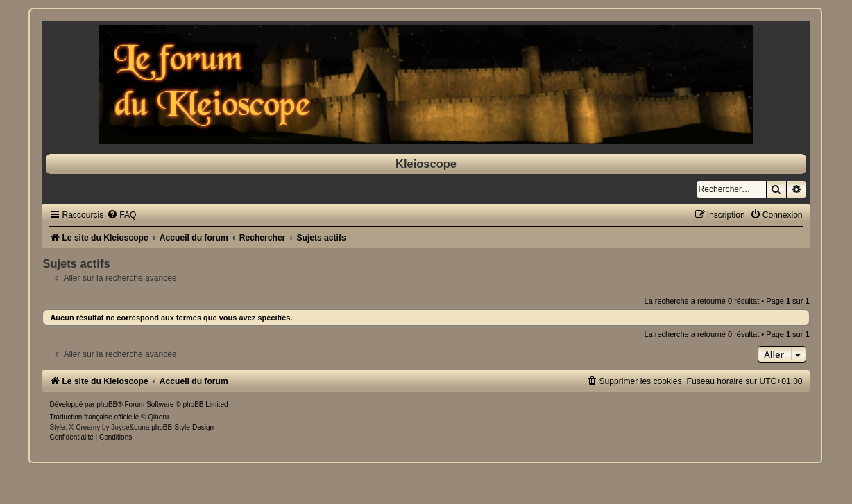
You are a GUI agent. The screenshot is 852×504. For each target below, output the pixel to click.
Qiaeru (158, 417)
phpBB (107, 405)
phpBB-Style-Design (182, 427)
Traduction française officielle (94, 417)
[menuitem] (121, 215)
